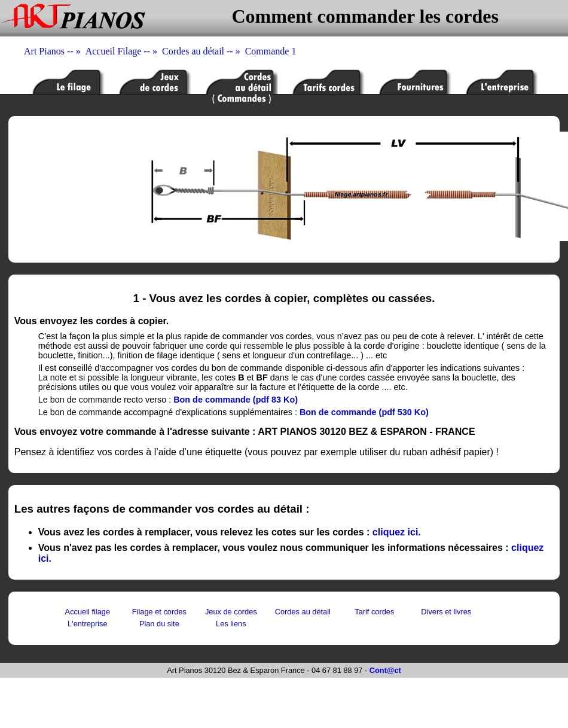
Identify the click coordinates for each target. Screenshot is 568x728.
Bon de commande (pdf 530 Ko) (364, 412)
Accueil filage (88, 612)
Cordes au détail (303, 612)
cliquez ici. (397, 532)
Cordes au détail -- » (204, 51)
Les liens (231, 624)
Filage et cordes (159, 612)
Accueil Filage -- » (124, 51)
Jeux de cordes (231, 612)
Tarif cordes (374, 612)
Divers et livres (446, 612)
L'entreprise (87, 624)
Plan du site (159, 624)
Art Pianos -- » (55, 51)
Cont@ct (385, 670)
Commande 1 (271, 51)
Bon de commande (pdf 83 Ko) (236, 400)
